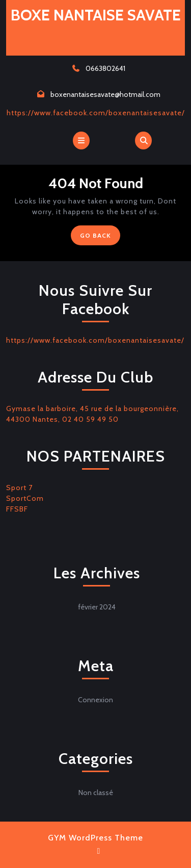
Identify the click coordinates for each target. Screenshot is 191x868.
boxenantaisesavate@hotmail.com (105, 94)
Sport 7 (19, 488)
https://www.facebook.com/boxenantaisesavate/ (96, 113)
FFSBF (17, 509)
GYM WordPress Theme (95, 838)
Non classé (96, 793)
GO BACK (100, 237)
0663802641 (105, 68)
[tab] (81, 141)
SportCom (25, 498)
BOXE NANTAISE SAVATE (96, 15)
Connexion (95, 700)
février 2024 (97, 607)
